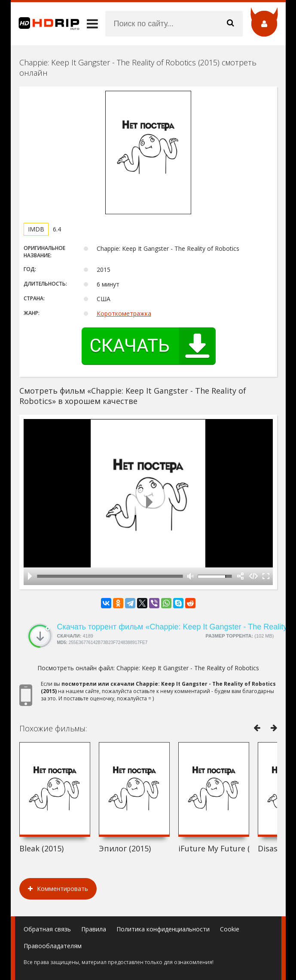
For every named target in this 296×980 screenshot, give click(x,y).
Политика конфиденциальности (163, 929)
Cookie (230, 929)
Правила (94, 929)
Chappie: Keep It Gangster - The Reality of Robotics (188, 668)
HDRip (45, 24)
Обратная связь (47, 929)
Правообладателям (53, 946)
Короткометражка (124, 313)
